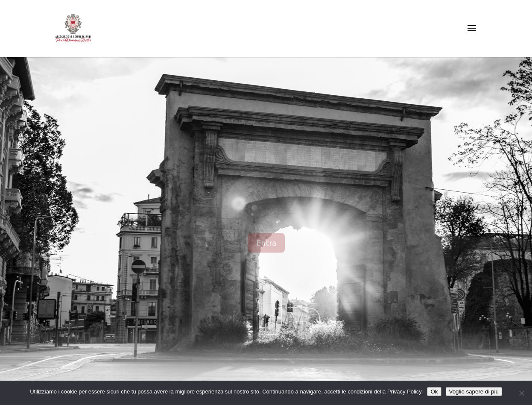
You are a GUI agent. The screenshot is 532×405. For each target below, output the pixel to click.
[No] (521, 393)
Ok (434, 392)
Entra (266, 248)
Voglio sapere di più (474, 392)
